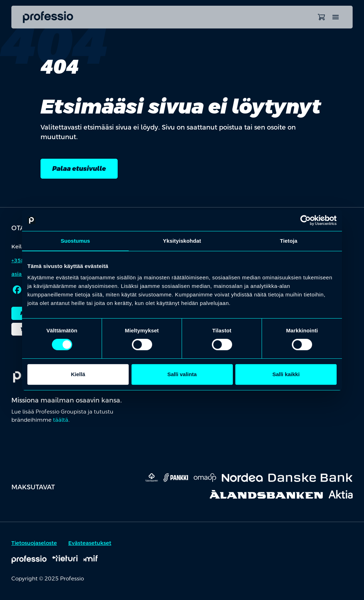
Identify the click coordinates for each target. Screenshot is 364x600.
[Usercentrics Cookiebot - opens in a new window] (306, 220)
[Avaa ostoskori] (321, 17)
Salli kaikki (286, 374)
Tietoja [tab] (289, 241)
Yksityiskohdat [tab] (182, 241)
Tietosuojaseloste (34, 543)
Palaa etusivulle (79, 169)
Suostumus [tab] (76, 241)
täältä (61, 420)
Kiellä (78, 374)
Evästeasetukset (90, 543)
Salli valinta (182, 374)
